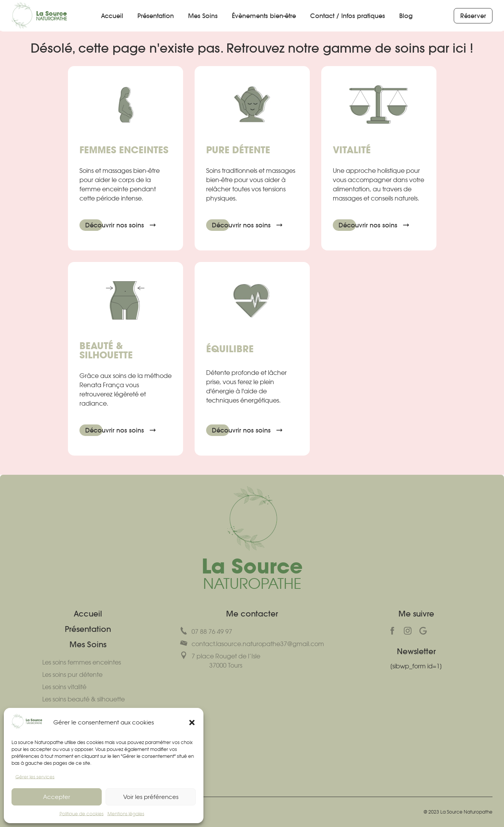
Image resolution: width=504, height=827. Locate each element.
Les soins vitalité (64, 687)
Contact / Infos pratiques (348, 16)
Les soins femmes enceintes (82, 662)
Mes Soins (203, 16)
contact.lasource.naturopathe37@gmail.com (252, 643)
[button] (192, 723)
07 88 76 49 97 (206, 631)
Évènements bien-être (264, 16)
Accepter (57, 797)
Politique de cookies (82, 814)
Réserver (476, 16)
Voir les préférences (151, 797)
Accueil (112, 16)
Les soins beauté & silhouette (83, 699)
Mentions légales (126, 814)
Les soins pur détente (72, 675)
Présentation (156, 16)
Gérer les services (35, 777)
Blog (406, 16)
